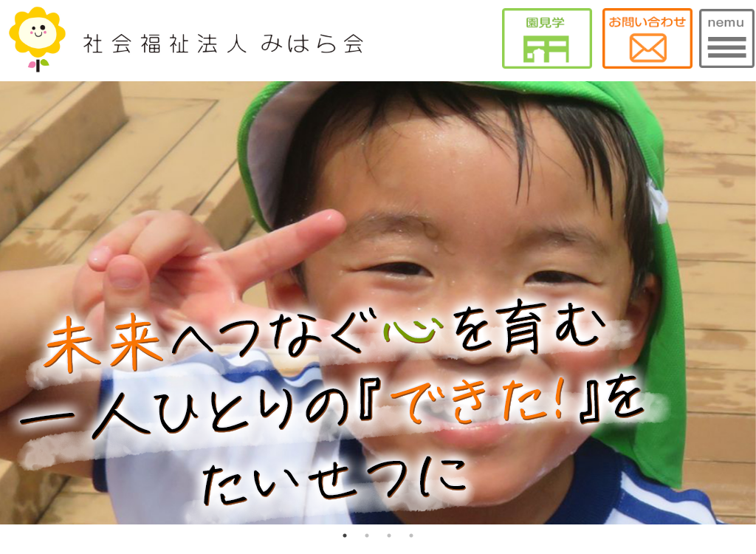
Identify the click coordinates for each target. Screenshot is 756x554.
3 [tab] (389, 536)
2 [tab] (367, 536)
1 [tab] (345, 536)
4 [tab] (411, 536)
